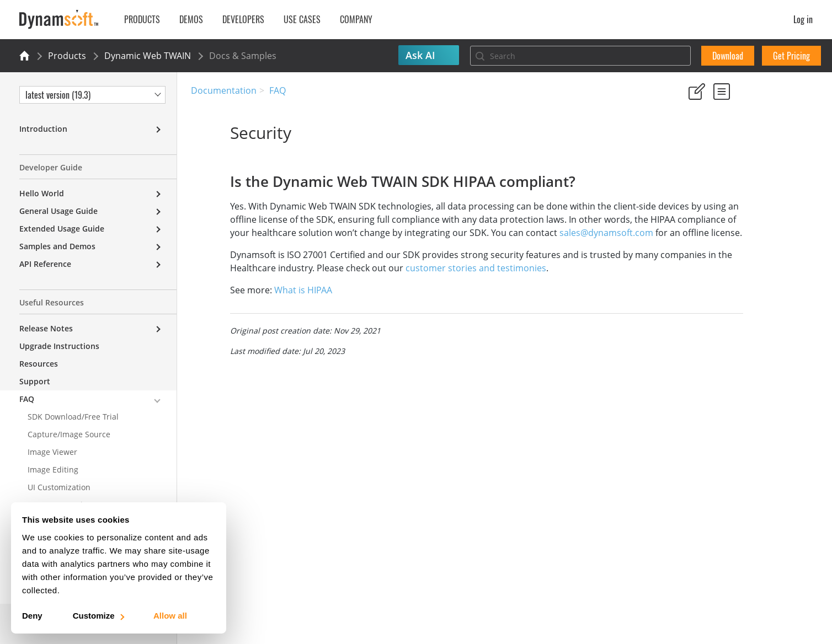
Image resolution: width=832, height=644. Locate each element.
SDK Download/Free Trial (73, 417)
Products (67, 56)
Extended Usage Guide (62, 229)
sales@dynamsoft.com (271, 246)
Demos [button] (191, 19)
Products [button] (142, 19)
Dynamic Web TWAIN (148, 56)
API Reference (45, 264)
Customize (98, 616)
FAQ (278, 90)
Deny (32, 616)
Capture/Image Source (69, 434)
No (731, 143)
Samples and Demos (57, 246)
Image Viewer (52, 452)
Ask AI (420, 55)
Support (35, 381)
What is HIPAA (264, 303)
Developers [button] (243, 19)
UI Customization (59, 487)
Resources (39, 364)
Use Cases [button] (302, 19)
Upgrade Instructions (59, 346)
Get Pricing (791, 56)
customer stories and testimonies (511, 281)
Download (728, 56)
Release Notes (46, 328)
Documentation (224, 90)
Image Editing (53, 469)
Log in (803, 19)
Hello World (42, 193)
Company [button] (356, 19)
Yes (691, 143)
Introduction (43, 129)
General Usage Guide (58, 211)
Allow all (170, 616)
